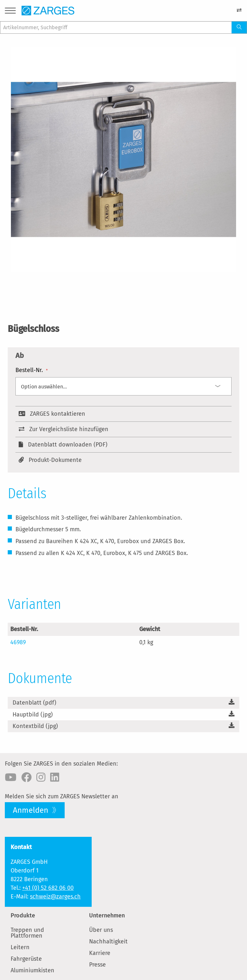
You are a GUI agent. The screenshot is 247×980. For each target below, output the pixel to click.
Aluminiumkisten (32, 970)
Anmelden (32, 810)
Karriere (100, 953)
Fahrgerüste (26, 959)
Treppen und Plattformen (27, 933)
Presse (97, 965)
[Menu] (10, 12)
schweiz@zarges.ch (55, 897)
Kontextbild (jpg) (35, 726)
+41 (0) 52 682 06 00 (48, 888)
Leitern (20, 947)
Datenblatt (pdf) (34, 703)
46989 (18, 642)
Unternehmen (107, 915)
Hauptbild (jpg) (33, 715)
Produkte (23, 915)
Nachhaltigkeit (108, 941)
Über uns (101, 930)
